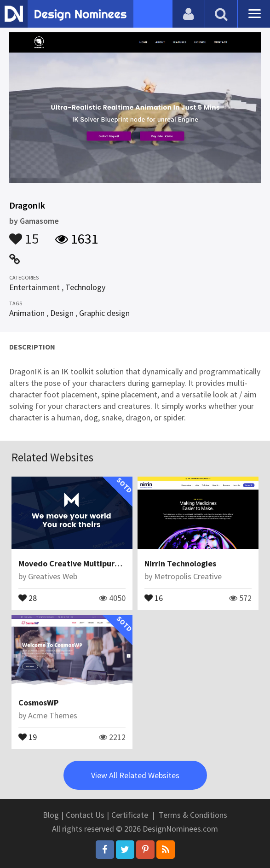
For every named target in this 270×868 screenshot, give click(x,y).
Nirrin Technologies (180, 563)
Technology (85, 287)
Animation (27, 313)
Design (62, 313)
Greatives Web (53, 576)
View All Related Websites (135, 775)
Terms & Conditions (193, 815)
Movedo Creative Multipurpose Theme (89, 563)
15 (24, 234)
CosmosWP (38, 702)
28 (28, 597)
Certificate (130, 815)
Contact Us (85, 815)
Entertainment (34, 287)
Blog (51, 815)
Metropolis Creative (188, 576)
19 (28, 736)
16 (154, 597)
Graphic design (104, 313)
